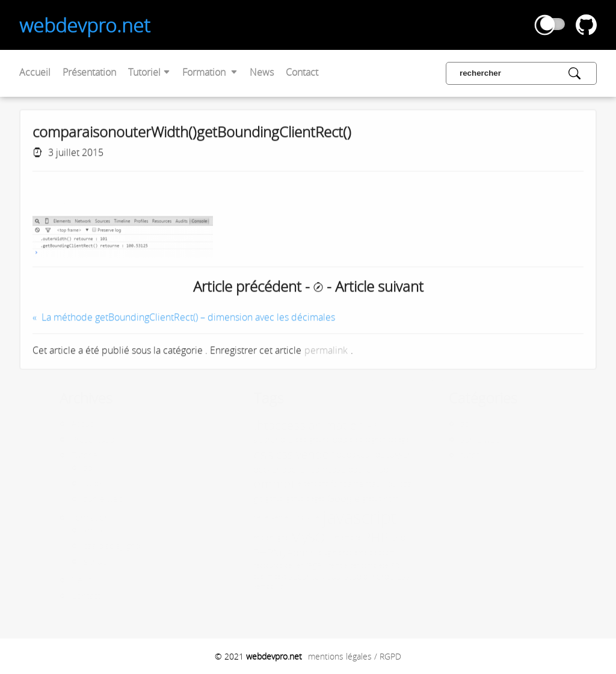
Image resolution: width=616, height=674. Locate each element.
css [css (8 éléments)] (242, 454)
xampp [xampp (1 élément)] (242, 586)
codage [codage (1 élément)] (376, 440)
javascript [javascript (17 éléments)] (338, 517)
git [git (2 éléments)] (236, 499)
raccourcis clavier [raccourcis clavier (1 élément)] (256, 565)
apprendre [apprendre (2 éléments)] (251, 439)
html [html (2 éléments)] (370, 499)
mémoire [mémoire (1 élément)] (325, 538)
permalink (326, 352)
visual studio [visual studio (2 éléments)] (323, 576)
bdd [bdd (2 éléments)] (318, 439)
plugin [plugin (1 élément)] (305, 553)
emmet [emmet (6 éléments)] (252, 483)
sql (67, 467)
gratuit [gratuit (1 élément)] (350, 498)
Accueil (35, 72)
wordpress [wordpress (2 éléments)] (368, 576)
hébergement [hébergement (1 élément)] (252, 517)
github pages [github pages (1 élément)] (283, 498)
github (73, 561)
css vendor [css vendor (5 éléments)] (283, 454)
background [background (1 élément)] (291, 440)
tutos (71, 483)
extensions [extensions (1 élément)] (291, 483)
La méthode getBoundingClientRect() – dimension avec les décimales (188, 319)
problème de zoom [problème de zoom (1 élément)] (345, 553)
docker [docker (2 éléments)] (245, 469)
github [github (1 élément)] (252, 498)
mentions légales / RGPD (355, 656)
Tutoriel (149, 72)
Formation (210, 72)
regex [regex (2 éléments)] (293, 565)
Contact (302, 72)
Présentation (89, 72)
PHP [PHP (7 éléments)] (354, 537)
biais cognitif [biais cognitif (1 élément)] (345, 440)
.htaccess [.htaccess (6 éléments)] (258, 425)
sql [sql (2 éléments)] (374, 565)
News (262, 72)
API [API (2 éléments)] (351, 425)
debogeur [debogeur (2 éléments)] (333, 454)
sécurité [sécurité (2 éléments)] (282, 576)
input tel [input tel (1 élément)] (286, 517)
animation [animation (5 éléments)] (314, 425)
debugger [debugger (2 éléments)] (371, 454)
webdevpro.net (85, 25)
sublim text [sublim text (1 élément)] (248, 577)
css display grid (90, 546)
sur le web (81, 499)
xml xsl (74, 530)
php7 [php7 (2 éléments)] (378, 537)
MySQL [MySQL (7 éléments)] (289, 537)
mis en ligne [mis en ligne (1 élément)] (249, 538)
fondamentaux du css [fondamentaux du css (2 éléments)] (349, 484)
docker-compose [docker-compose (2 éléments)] (292, 469)
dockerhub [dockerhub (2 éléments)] (346, 469)
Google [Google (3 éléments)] (321, 498)
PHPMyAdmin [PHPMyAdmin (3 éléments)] (263, 553)
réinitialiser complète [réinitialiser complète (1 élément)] (336, 565)
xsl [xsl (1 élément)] (259, 586)
